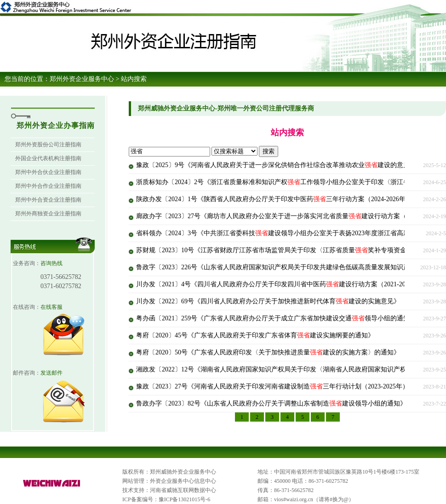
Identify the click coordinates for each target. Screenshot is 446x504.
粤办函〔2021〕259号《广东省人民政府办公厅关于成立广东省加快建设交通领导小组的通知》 (276, 318)
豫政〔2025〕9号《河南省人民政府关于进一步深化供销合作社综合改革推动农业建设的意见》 (276, 165)
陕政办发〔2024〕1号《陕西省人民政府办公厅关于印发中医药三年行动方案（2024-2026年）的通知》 (287, 199)
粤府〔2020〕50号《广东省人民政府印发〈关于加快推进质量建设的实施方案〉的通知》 (268, 352)
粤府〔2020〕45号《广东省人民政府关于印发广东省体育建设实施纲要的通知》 (255, 335)
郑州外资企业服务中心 (82, 79)
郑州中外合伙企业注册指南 (48, 172)
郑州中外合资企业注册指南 (48, 200)
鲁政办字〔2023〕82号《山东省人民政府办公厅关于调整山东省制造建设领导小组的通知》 (271, 403)
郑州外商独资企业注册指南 (48, 214)
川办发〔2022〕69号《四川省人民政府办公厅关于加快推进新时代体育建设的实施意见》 (268, 301)
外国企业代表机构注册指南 (48, 158)
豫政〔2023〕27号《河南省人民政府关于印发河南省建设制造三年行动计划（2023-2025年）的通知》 (285, 386)
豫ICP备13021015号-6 (185, 499)
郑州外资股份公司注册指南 (48, 145)
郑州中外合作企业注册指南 (48, 186)
